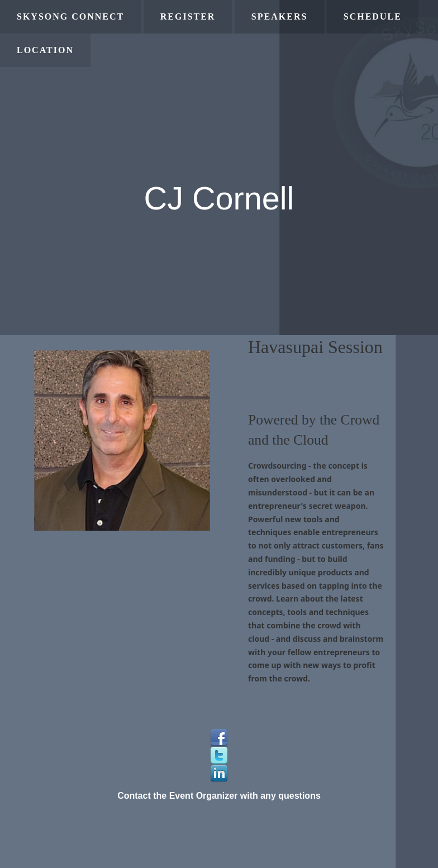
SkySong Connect (70, 16)
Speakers (279, 16)
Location (45, 50)
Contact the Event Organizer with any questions (219, 796)
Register (188, 16)
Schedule (373, 16)
